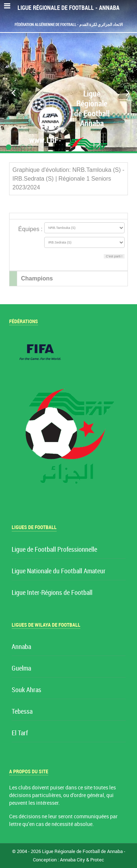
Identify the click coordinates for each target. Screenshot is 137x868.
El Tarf (20, 733)
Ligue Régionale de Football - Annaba (68, 8)
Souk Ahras (26, 690)
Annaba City (73, 860)
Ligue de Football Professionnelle (54, 550)
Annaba (21, 647)
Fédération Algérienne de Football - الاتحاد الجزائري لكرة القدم (69, 24)
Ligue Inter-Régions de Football (52, 593)
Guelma (21, 669)
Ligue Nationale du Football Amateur (59, 571)
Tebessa (22, 712)
